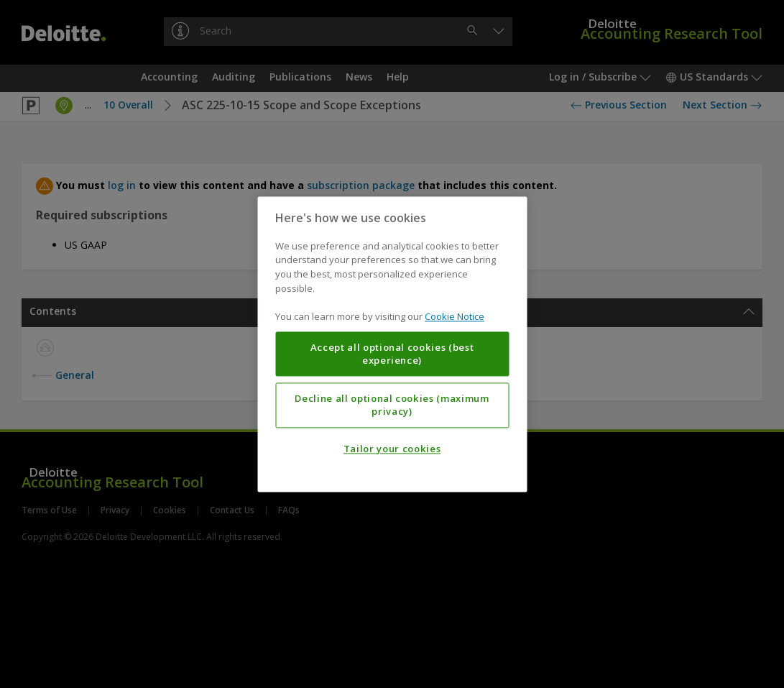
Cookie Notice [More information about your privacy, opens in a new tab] (455, 316)
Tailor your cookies (392, 449)
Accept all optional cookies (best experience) (392, 354)
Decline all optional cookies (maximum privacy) (392, 405)
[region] (392, 344)
